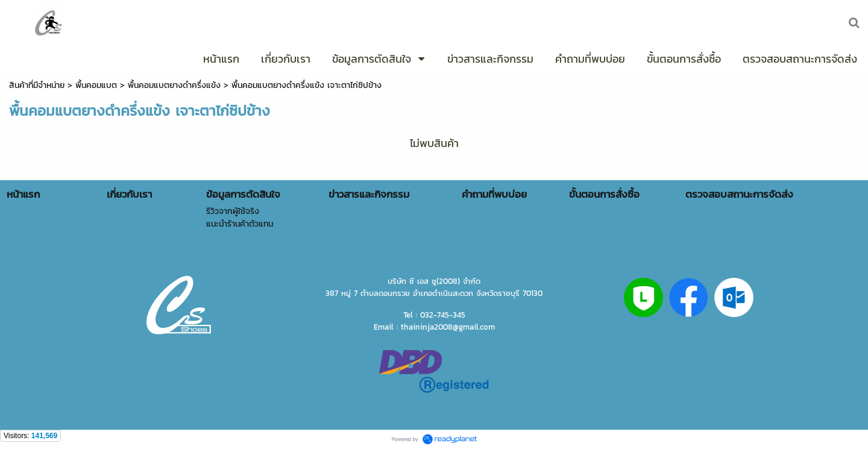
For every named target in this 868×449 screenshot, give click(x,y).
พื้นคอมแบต (96, 85)
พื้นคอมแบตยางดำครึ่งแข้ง (174, 85)
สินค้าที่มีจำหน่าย (37, 85)
